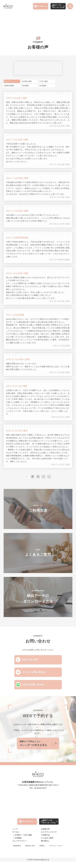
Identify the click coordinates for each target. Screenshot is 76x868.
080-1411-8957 (31, 662)
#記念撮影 (43, 86)
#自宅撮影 (25, 86)
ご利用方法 (45, 841)
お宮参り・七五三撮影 (23, 841)
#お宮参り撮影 (27, 81)
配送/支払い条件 (30, 852)
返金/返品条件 (17, 852)
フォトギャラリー (19, 847)
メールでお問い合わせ (35, 675)
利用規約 (42, 852)
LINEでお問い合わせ (34, 688)
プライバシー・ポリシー (56, 852)
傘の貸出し (45, 847)
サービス (16, 838)
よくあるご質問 (47, 844)
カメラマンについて (49, 838)
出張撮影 (18, 844)
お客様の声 (45, 835)
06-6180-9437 (40, 793)
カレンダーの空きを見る (38, 746)
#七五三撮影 (43, 81)
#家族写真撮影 (9, 86)
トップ (15, 835)
